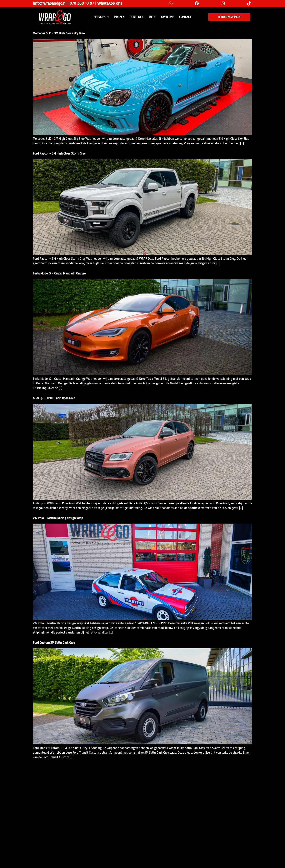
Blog (153, 17)
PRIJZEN (119, 17)
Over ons (168, 17)
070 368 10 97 (82, 3)
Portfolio (137, 17)
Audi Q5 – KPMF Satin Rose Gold (54, 398)
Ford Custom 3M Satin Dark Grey (54, 643)
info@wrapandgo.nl (50, 3)
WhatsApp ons (110, 3)
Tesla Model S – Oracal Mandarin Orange (59, 273)
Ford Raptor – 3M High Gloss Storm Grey (59, 153)
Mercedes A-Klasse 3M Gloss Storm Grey (59, 769)
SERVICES (101, 17)
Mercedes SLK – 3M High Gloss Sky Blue (59, 33)
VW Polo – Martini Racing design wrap (58, 518)
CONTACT (185, 17)
